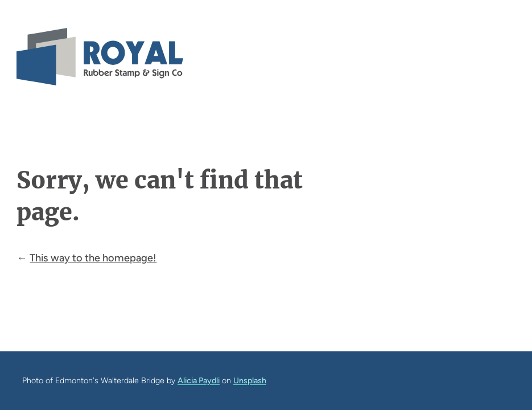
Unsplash (250, 380)
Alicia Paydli (199, 380)
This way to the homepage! (93, 258)
